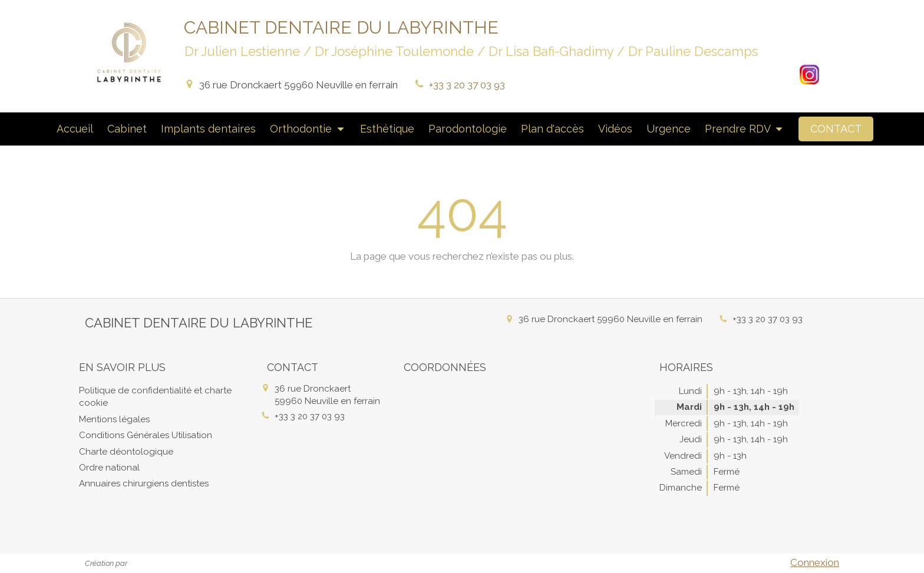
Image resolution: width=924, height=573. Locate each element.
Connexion (815, 562)
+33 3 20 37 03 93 (467, 85)
